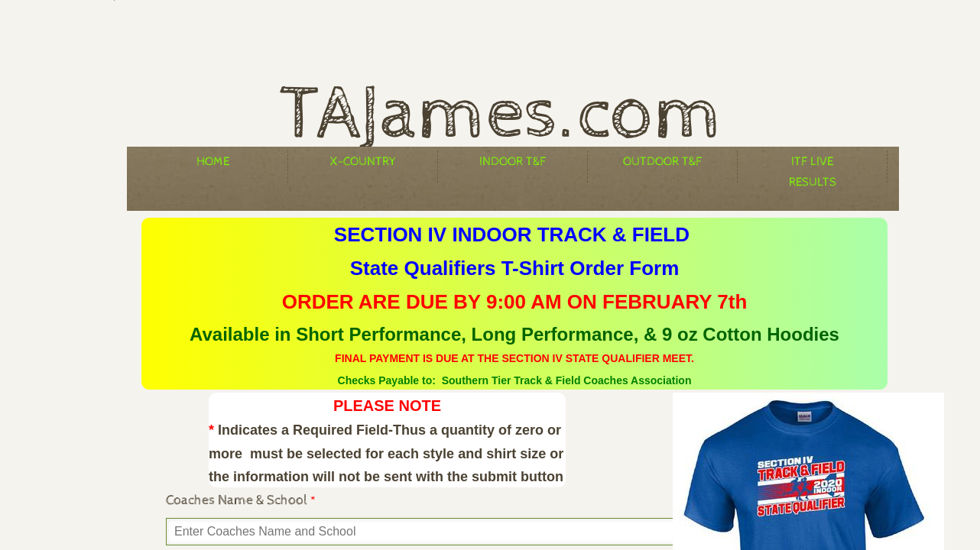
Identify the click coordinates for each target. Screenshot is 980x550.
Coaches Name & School (241, 500)
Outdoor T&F (662, 162)
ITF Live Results (813, 168)
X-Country (363, 162)
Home (213, 162)
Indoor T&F (513, 162)
